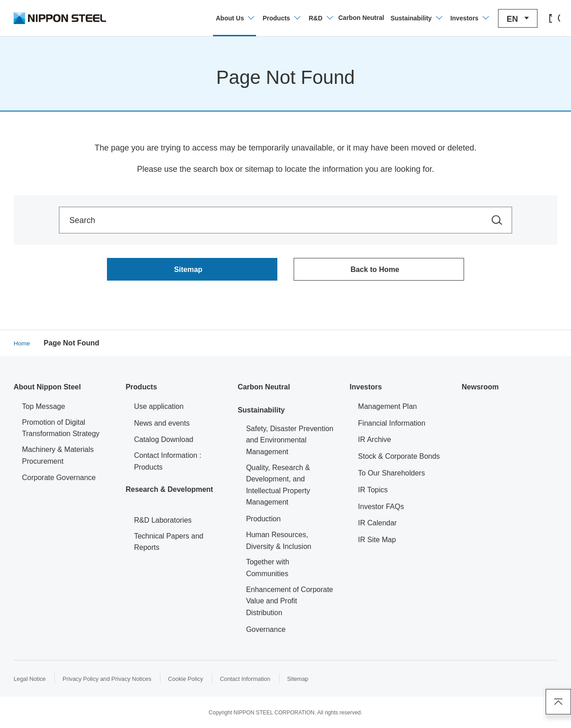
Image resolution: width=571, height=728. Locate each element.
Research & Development (169, 492)
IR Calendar (377, 526)
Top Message (44, 409)
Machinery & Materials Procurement (58, 458)
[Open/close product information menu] (255, 18)
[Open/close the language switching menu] (491, 18)
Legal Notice (31, 681)
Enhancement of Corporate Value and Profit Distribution (290, 603)
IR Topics (373, 492)
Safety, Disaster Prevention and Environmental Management (290, 442)
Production (264, 522)
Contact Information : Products (168, 464)
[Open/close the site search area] (550, 18)
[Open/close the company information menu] (208, 18)
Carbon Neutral (264, 390)
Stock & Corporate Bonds (399, 459)
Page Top (555, 699)
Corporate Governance (59, 480)
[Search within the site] (497, 220)
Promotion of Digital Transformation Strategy (61, 430)
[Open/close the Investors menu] (443, 18)
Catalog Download (164, 442)
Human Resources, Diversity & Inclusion (279, 543)
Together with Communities (268, 570)
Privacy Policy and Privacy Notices (114, 681)
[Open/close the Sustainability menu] (389, 18)
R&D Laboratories (163, 523)
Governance (266, 632)
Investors (366, 390)
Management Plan (387, 409)
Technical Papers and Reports (169, 544)
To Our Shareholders (392, 476)
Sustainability (261, 412)
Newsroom (480, 390)
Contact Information (262, 681)
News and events (162, 425)
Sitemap (319, 681)
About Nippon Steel (47, 390)
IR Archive (375, 442)
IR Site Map (377, 542)
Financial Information (392, 425)
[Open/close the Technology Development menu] (293, 18)
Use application (159, 409)
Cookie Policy (199, 681)
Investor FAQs (381, 509)
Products (141, 390)
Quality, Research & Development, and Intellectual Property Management (278, 487)
